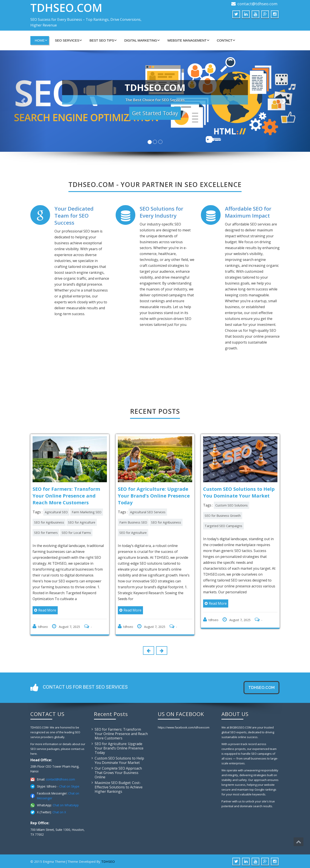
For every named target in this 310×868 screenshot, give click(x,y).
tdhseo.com (261, 687)
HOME (41, 40)
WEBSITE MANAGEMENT (188, 40)
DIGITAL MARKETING (142, 40)
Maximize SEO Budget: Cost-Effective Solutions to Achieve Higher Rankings (119, 786)
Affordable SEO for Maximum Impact (248, 212)
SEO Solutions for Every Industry (161, 212)
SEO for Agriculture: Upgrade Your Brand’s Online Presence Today (119, 747)
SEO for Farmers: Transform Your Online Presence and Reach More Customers (121, 733)
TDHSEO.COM (66, 8)
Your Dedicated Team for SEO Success (74, 216)
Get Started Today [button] (155, 113)
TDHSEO (108, 861)
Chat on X (59, 811)
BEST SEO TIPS (103, 40)
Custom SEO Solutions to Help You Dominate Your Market (119, 760)
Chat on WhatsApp (66, 804)
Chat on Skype (69, 786)
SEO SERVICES (68, 40)
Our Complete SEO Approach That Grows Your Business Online (118, 772)
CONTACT (226, 40)
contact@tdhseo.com (257, 4)
